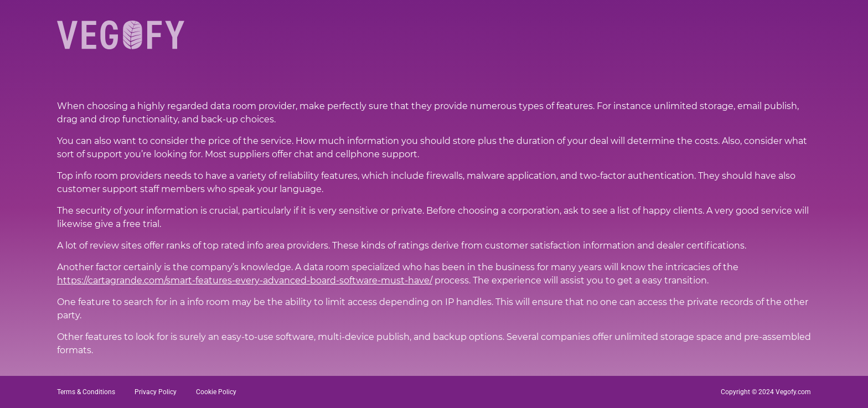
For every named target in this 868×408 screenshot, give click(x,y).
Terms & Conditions (86, 392)
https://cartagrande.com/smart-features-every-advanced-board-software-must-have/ (245, 280)
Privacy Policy (156, 392)
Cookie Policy (216, 392)
